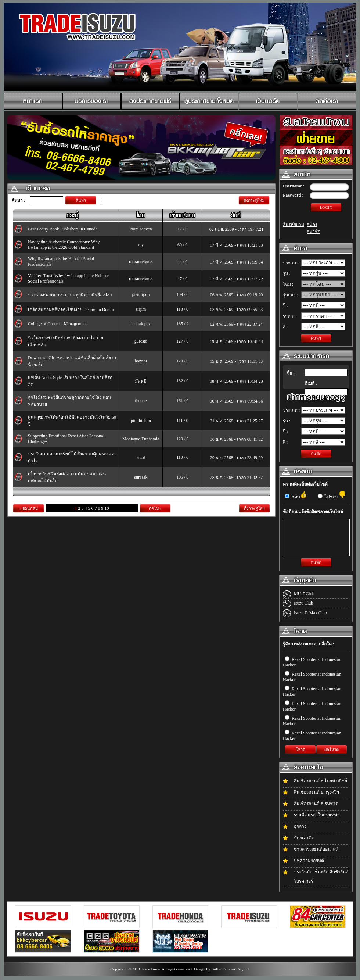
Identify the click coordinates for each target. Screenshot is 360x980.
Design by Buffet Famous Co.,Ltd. (222, 969)
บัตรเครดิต (304, 838)
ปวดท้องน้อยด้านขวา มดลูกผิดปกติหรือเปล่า (70, 295)
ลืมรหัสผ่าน (294, 225)
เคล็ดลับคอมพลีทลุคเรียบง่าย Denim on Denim (71, 310)
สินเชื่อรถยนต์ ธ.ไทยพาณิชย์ (321, 781)
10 (107, 508)
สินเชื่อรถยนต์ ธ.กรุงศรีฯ (316, 792)
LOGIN (326, 207)
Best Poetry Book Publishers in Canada (63, 229)
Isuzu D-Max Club (310, 613)
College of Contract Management (57, 324)
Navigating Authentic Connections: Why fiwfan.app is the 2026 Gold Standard (64, 245)
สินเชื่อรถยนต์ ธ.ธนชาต (316, 804)
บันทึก (316, 454)
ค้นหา (81, 200)
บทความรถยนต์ (309, 861)
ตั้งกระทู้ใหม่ (254, 200)
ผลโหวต (332, 750)
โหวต (300, 750)
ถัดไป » (155, 508)
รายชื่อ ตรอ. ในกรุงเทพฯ (317, 815)
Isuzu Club (303, 603)
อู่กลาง (300, 826)
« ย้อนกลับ (28, 508)
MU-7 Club (304, 594)
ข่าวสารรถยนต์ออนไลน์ (316, 849)
